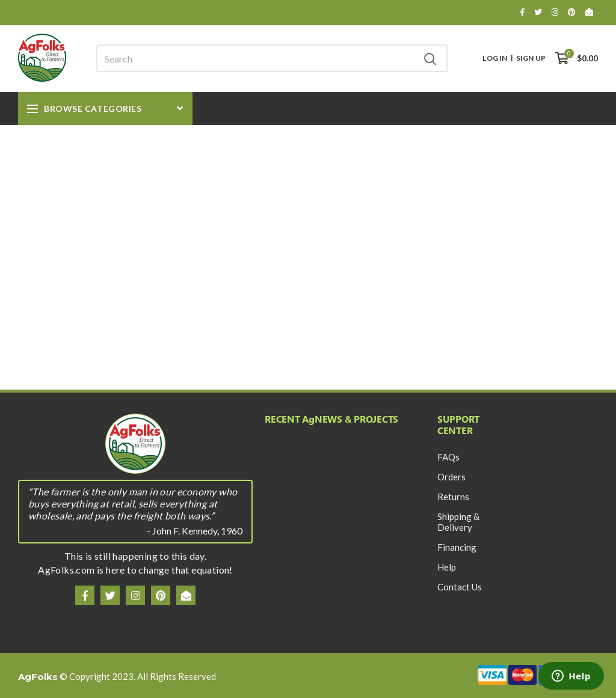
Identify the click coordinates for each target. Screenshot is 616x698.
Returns (453, 497)
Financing (457, 547)
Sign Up (531, 58)
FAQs (448, 457)
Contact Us (460, 587)
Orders (451, 477)
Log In (495, 58)
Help (447, 567)
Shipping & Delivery (458, 522)
